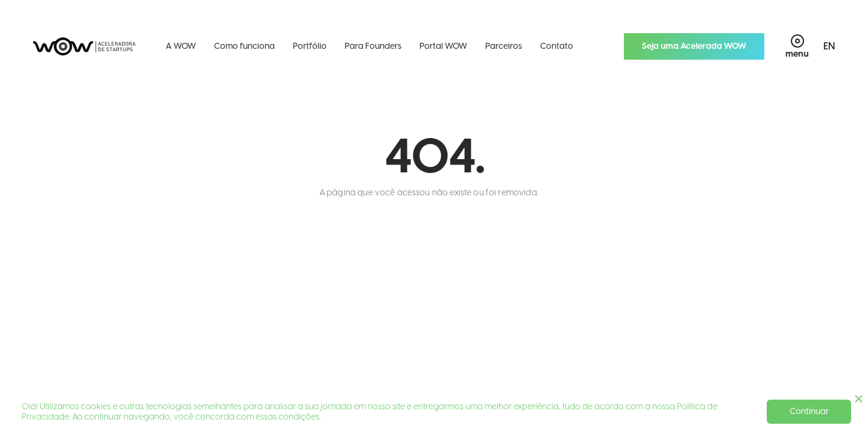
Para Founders (373, 46)
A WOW (181, 46)
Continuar (809, 411)
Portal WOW (443, 46)
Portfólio (310, 46)
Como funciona (244, 46)
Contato (557, 46)
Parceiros (504, 46)
